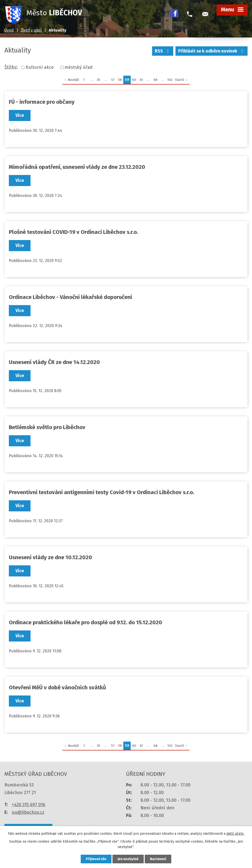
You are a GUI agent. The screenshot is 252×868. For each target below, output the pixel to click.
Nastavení (158, 859)
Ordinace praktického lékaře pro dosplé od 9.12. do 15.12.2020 (86, 622)
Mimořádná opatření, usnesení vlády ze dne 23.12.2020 (77, 167)
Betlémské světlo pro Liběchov (47, 427)
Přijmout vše (96, 859)
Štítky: (11, 67)
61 (141, 80)
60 (134, 80)
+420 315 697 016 (29, 805)
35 (98, 80)
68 (156, 80)
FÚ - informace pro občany (42, 102)
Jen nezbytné (128, 859)
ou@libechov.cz (28, 812)
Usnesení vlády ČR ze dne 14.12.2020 (54, 362)
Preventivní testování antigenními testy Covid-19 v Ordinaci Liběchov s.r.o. (102, 492)
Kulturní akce (40, 67)
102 (170, 80)
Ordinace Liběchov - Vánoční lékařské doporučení (71, 297)
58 (120, 80)
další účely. (235, 834)
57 (113, 80)
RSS (163, 51)
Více (20, 115)
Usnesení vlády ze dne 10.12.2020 (50, 557)
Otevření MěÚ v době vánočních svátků (57, 687)
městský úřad (79, 67)
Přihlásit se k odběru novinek (212, 51)
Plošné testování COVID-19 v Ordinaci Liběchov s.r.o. (73, 232)
